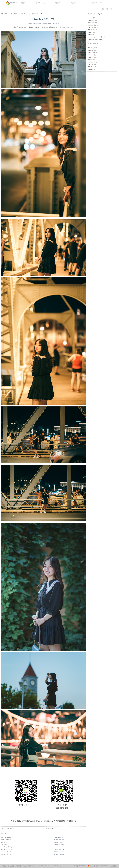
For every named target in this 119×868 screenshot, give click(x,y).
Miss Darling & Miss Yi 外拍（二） (97, 37)
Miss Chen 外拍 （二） (94, 57)
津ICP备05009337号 (80, 866)
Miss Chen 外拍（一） (54, 828)
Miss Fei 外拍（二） (6, 852)
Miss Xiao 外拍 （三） (94, 67)
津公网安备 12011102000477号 (99, 866)
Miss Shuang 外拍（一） (94, 23)
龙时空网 (113, 866)
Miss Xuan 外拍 (92, 64)
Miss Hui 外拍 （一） (94, 62)
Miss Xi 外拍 (91, 69)
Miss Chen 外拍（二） (7, 847)
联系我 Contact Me (97, 3)
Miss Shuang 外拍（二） (94, 20)
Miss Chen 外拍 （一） (94, 55)
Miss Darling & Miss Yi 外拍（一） (97, 39)
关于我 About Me (76, 3)
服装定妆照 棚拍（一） (7, 840)
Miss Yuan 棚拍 (92, 50)
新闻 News (24, 3)
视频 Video (59, 3)
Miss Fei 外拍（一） (6, 854)
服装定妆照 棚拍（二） (7, 837)
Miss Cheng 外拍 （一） (94, 48)
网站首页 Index (15, 14)
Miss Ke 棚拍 (92, 60)
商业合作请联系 (28, 866)
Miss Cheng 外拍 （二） (94, 53)
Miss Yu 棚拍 (10, 828)
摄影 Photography (41, 3)
